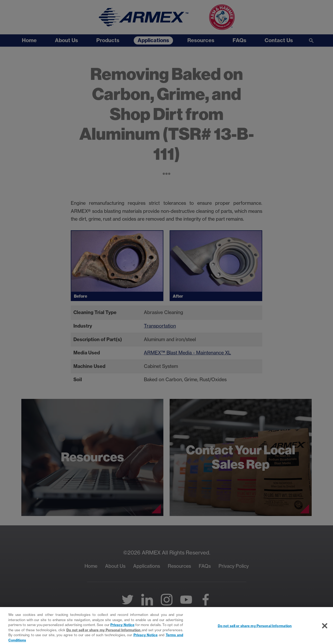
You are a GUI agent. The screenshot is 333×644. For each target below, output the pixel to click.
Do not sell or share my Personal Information (104, 632)
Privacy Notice (122, 627)
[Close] (325, 628)
